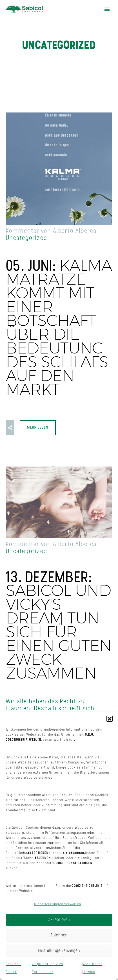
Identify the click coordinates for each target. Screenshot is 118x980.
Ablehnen (59, 935)
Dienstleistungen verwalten (58, 904)
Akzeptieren (59, 920)
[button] (110, 719)
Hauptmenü (107, 9)
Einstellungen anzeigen (59, 951)
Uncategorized (27, 238)
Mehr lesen (38, 428)
